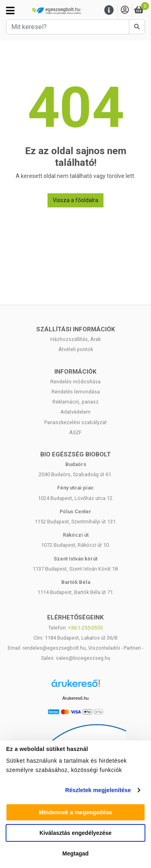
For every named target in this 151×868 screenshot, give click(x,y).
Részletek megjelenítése (98, 790)
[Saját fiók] (125, 10)
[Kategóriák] (10, 10)
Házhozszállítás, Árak (75, 339)
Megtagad (75, 853)
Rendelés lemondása (76, 392)
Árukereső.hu (75, 698)
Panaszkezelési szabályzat (75, 422)
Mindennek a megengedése (75, 812)
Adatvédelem (75, 412)
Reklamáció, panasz (75, 402)
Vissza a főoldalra (75, 200)
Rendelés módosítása (75, 382)
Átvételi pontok (76, 349)
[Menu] (109, 10)
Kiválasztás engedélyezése (75, 833)
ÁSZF (75, 432)
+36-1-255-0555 (85, 628)
